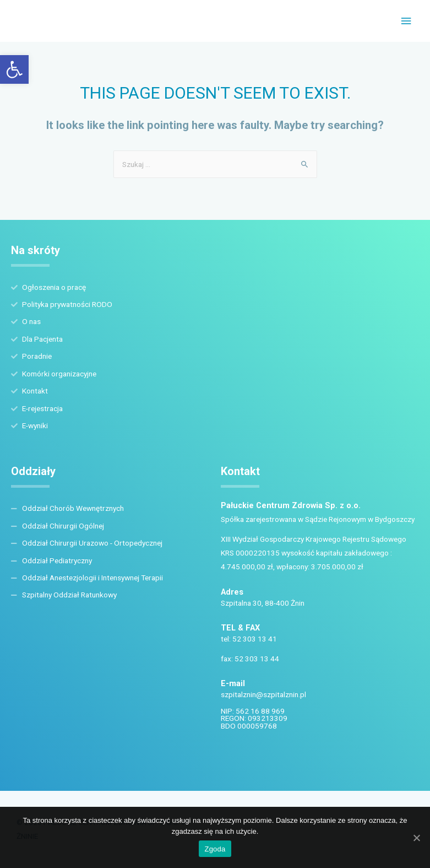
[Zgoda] (416, 838)
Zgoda (215, 849)
